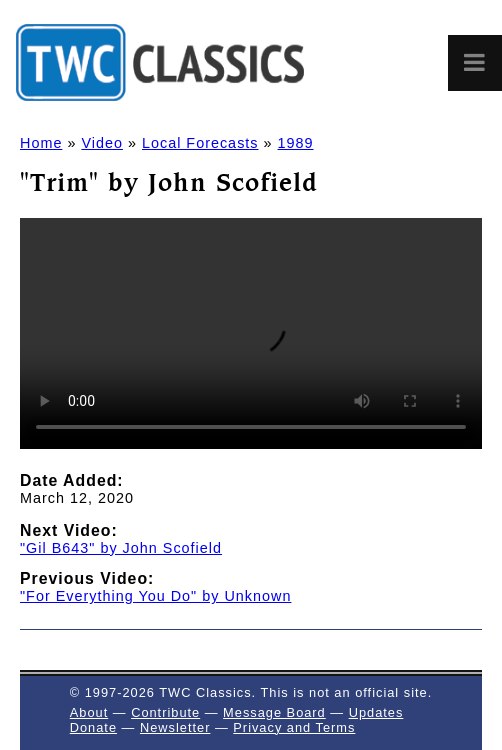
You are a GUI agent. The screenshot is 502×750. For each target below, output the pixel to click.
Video (102, 143)
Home (41, 143)
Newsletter (175, 727)
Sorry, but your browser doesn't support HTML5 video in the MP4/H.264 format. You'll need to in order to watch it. (251, 333)
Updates (376, 712)
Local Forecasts (200, 143)
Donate (93, 727)
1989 (296, 143)
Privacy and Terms (294, 727)
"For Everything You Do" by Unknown (155, 596)
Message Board (274, 712)
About (89, 712)
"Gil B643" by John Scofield (121, 548)
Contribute (165, 712)
